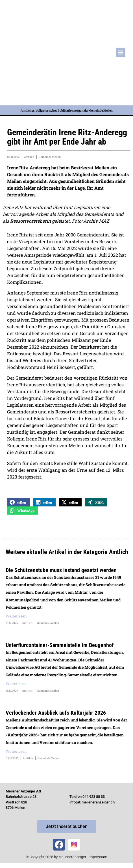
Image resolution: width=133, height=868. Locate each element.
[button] (121, 52)
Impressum (98, 857)
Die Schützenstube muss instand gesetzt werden (61, 570)
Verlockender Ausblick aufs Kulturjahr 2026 (56, 713)
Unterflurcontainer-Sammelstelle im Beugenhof (60, 645)
